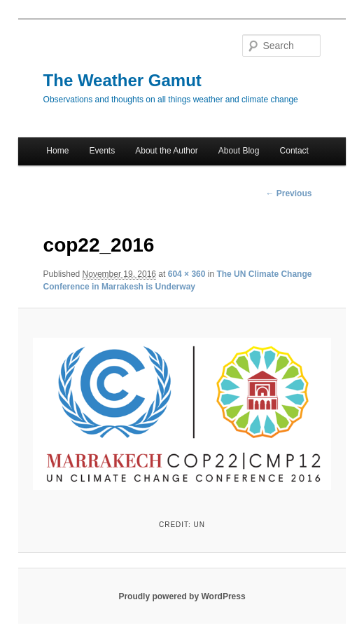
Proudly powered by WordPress (182, 596)
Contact (294, 151)
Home (57, 151)
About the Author (166, 151)
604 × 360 (187, 274)
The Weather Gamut (122, 80)
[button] (182, 412)
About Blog (239, 151)
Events (102, 151)
